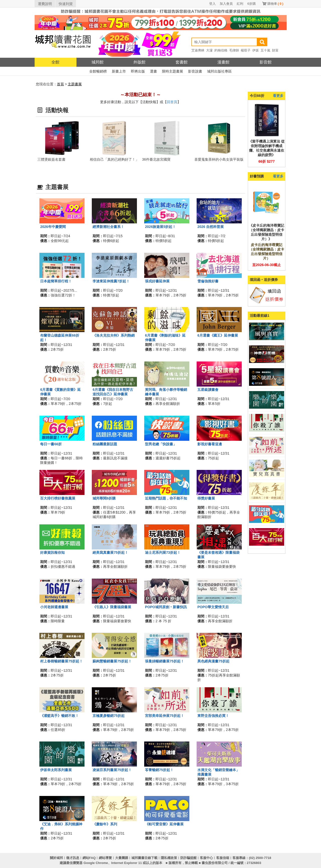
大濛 (209, 50)
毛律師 (234, 50)
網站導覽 (105, 858)
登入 (212, 4)
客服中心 (206, 858)
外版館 (139, 62)
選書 (153, 71)
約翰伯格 (221, 50)
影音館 (266, 62)
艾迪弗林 (198, 50)
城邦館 (98, 62)
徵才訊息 (73, 858)
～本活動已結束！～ (140, 95)
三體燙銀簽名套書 (51, 159)
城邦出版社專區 (219, 71)
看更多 (278, 96)
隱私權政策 (169, 858)
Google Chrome (96, 863)
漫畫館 (223, 62)
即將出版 (138, 71)
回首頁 (172, 102)
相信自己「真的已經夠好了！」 (114, 159)
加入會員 (226, 4)
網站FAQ (89, 858)
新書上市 (119, 71)
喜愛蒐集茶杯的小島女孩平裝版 (219, 159)
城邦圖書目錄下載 (144, 858)
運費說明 (45, 4)
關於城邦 (56, 858)
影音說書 (195, 71)
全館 (55, 62)
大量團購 (122, 858)
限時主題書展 (173, 71)
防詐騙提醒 (188, 858)
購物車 (275, 4)
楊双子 (246, 50)
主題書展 (75, 84)
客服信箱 (223, 858)
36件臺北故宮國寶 (156, 159)
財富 (275, 50)
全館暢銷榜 (98, 71)
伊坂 (256, 50)
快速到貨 (66, 4)
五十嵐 (265, 50)
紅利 (240, 4)
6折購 (251, 4)
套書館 (182, 62)
